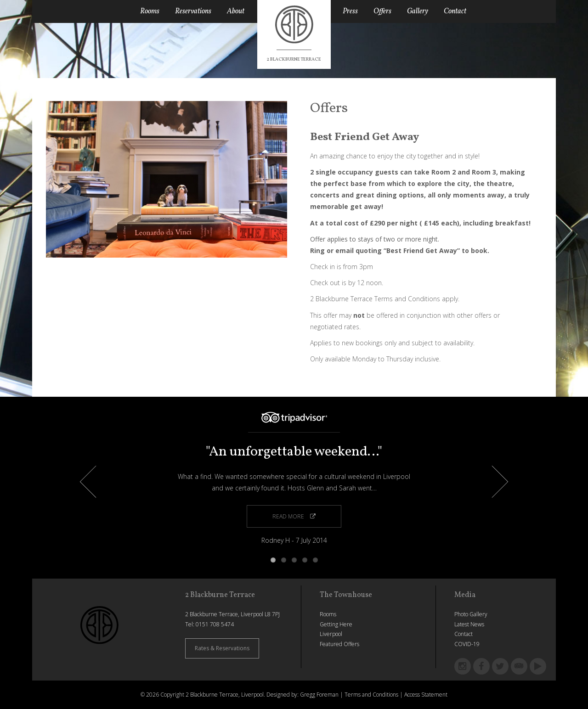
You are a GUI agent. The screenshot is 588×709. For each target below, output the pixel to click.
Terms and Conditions (371, 695)
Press (350, 11)
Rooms (150, 11)
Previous (96, 482)
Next (492, 482)
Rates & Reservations (222, 648)
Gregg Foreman (319, 695)
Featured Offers (339, 644)
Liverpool (331, 634)
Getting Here (336, 624)
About (236, 11)
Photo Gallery (471, 614)
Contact (455, 11)
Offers (382, 11)
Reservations (193, 11)
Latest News (469, 624)
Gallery (418, 11)
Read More (294, 516)
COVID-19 (467, 644)
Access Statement (426, 695)
